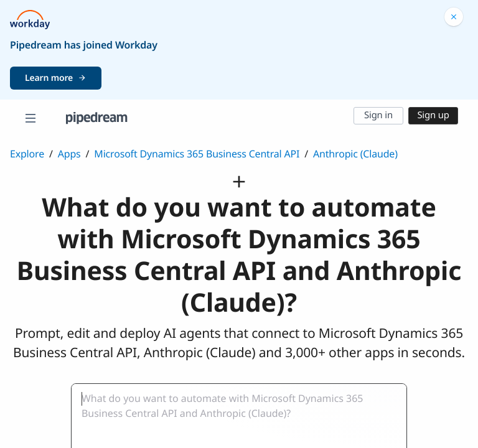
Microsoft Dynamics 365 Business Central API (197, 154)
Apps (69, 154)
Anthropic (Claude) (355, 154)
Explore (27, 154)
